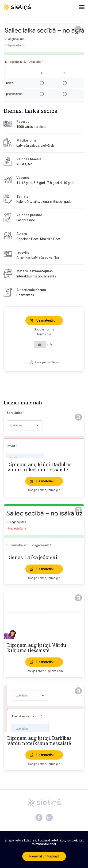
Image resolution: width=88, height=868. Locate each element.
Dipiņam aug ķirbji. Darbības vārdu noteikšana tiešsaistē (39, 741)
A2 (30, 164)
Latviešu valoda (28, 146)
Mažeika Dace (50, 239)
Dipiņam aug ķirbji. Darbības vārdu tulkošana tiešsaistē (39, 467)
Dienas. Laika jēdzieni (32, 557)
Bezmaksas (25, 295)
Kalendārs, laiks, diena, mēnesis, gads (44, 202)
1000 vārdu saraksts (31, 127)
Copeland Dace (28, 239)
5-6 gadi (40, 183)
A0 (19, 164)
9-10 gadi (67, 183)
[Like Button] (40, 345)
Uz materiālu (46, 320)
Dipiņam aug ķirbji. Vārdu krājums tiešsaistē (37, 648)
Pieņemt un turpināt (44, 856)
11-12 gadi (24, 183)
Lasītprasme (26, 220)
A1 (24, 164)
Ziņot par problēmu (47, 362)
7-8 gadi (53, 183)
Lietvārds (48, 146)
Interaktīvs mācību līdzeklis (36, 276)
